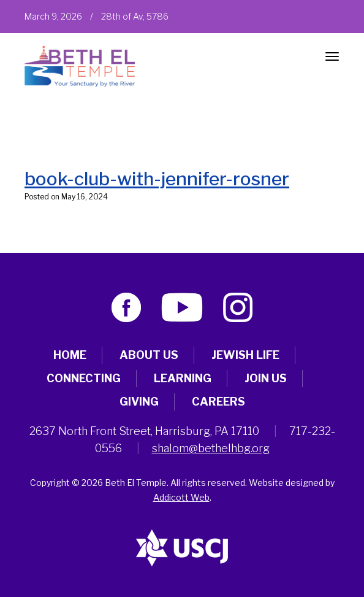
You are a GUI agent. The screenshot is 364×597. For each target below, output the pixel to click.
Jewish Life (245, 355)
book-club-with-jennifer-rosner (157, 179)
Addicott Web (181, 497)
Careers (218, 402)
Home (70, 355)
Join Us (266, 378)
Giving (139, 402)
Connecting (84, 378)
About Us (149, 355)
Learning (183, 378)
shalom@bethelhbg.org (211, 448)
